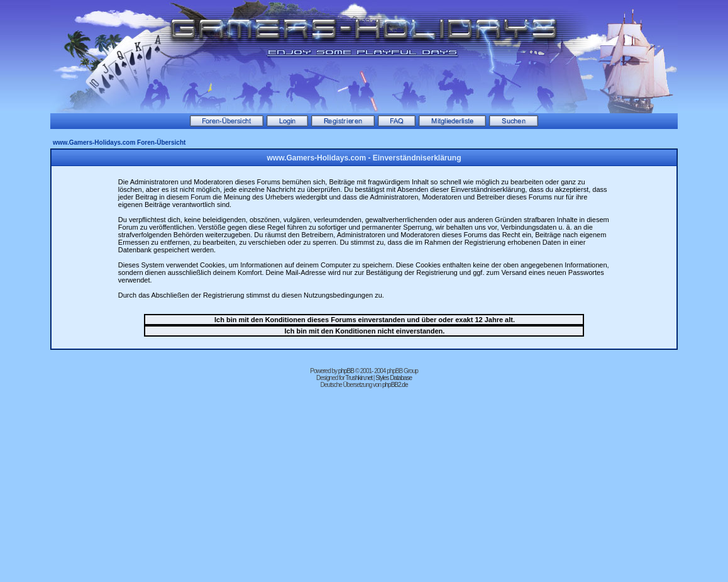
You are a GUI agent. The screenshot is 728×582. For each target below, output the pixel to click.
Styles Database (394, 378)
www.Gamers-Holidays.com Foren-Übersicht (119, 143)
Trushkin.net (359, 378)
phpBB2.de (395, 385)
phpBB (346, 371)
